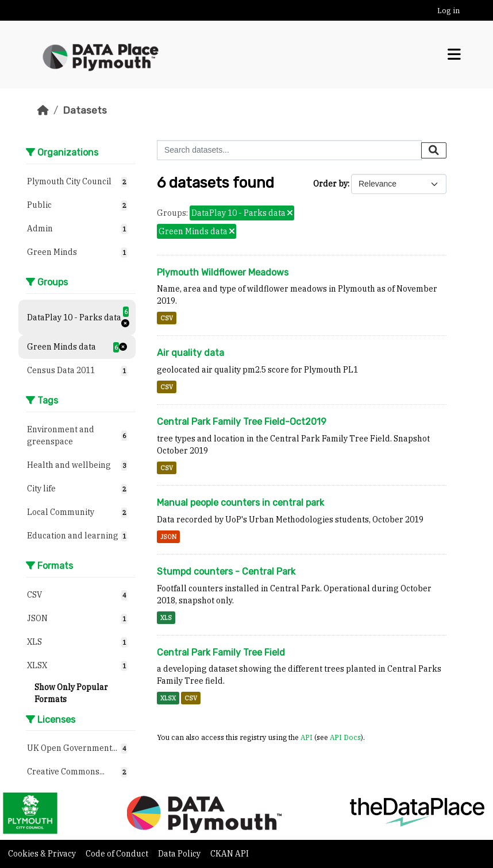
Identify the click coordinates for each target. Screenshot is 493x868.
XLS (166, 618)
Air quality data (190, 353)
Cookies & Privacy (43, 854)
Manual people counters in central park (240, 503)
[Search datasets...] (289, 150)
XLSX (168, 698)
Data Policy (180, 854)
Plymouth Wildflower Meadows (223, 272)
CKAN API (230, 854)
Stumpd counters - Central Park (226, 571)
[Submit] (434, 150)
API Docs (345, 737)
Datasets (85, 110)
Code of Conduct (118, 854)
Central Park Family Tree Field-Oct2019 (242, 422)
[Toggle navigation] (454, 55)
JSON (168, 537)
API (307, 737)
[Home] (43, 110)
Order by (330, 184)
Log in (448, 11)
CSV (167, 318)
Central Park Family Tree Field (221, 652)
